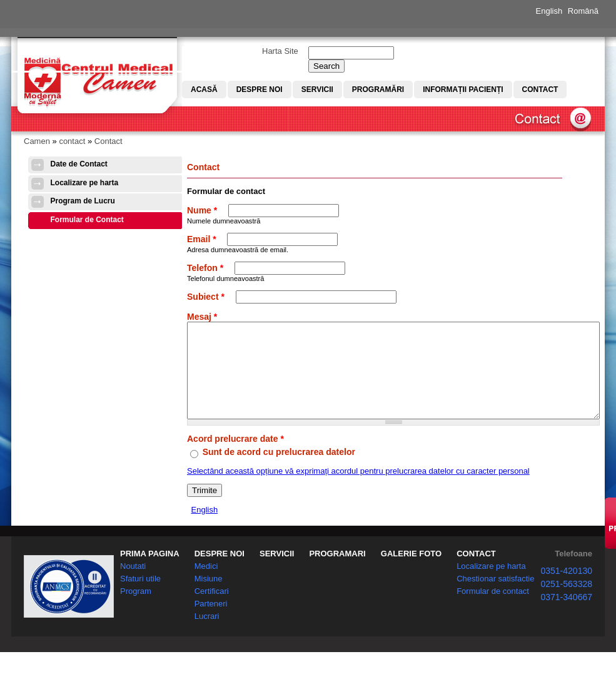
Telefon (205, 268)
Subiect (206, 297)
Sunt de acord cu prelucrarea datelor (279, 471)
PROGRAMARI (337, 566)
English (549, 11)
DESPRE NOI (220, 566)
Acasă (204, 89)
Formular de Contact (87, 220)
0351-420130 (566, 583)
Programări (378, 89)
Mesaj (202, 317)
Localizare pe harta (85, 183)
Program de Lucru (83, 201)
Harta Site (280, 51)
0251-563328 (566, 596)
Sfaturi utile (140, 591)
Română (583, 11)
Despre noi (260, 89)
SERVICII (277, 566)
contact (72, 141)
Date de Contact (79, 164)
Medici (206, 579)
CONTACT (476, 566)
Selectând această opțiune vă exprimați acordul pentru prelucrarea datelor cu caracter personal (358, 490)
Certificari (212, 604)
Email (202, 239)
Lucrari (207, 629)
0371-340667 (566, 610)
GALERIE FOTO (411, 566)
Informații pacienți (463, 89)
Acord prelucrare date (235, 457)
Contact (540, 89)
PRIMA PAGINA (150, 566)
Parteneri (211, 616)
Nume (202, 210)
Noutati (133, 579)
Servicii (317, 89)
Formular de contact (493, 604)
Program (136, 604)
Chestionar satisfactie (495, 591)
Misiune (209, 591)
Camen (37, 141)
